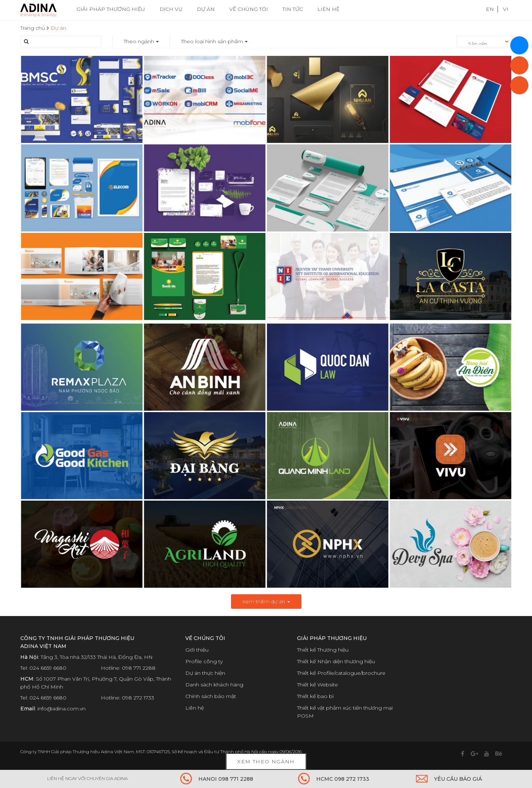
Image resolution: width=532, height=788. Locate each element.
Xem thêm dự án (266, 602)
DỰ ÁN (206, 9)
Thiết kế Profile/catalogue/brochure (341, 673)
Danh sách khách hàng (214, 685)
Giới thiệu (197, 650)
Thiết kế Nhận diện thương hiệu (336, 661)
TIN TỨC (293, 9)
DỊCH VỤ (171, 9)
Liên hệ (195, 708)
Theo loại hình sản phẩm (214, 41)
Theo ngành (141, 41)
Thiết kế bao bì (315, 696)
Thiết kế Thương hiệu (323, 650)
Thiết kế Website (317, 685)
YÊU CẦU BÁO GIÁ (458, 779)
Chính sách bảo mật (211, 696)
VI (506, 9)
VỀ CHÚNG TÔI (249, 9)
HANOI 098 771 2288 (226, 779)
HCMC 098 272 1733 (343, 779)
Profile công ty (204, 661)
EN (490, 9)
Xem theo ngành (266, 762)
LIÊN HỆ (328, 9)
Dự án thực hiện (205, 673)
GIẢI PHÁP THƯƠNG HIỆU (111, 9)
